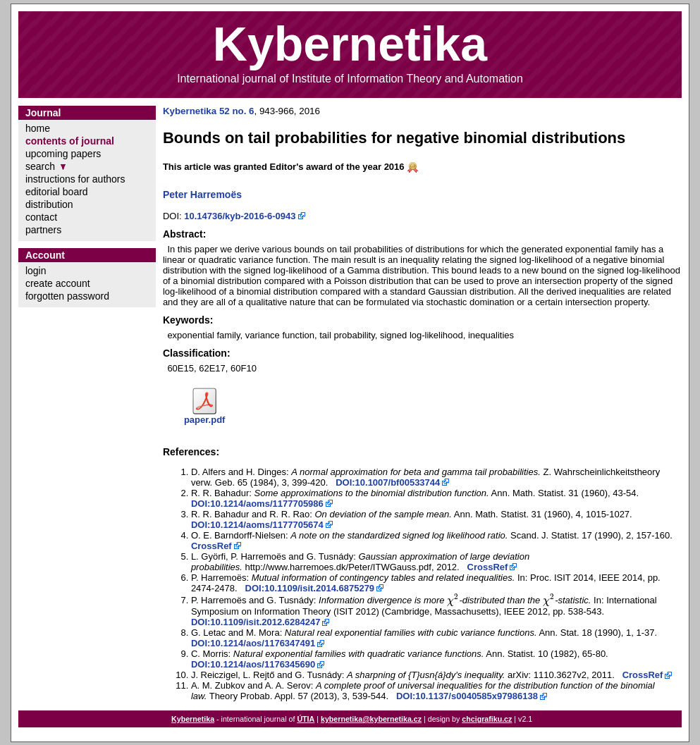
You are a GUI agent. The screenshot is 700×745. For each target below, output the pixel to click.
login (36, 271)
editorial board (57, 192)
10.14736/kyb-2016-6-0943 (240, 216)
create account (58, 283)
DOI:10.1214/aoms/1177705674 (257, 525)
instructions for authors (75, 179)
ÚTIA (306, 719)
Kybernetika (193, 719)
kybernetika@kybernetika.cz (371, 719)
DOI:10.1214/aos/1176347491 (253, 643)
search (40, 166)
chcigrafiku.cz (487, 719)
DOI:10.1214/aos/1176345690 (253, 664)
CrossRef (211, 546)
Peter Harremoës (202, 195)
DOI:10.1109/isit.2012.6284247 (256, 622)
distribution (49, 204)
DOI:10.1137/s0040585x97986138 (467, 696)
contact (41, 217)
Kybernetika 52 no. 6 (209, 111)
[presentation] (453, 600)
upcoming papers (63, 154)
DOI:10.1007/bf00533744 (388, 482)
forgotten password (67, 296)
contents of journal (70, 141)
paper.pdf (205, 420)
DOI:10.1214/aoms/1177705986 (257, 504)
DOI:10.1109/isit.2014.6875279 (310, 588)
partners (43, 230)
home (38, 128)
